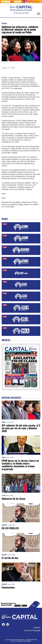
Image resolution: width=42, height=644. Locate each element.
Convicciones (8, 587)
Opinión (4, 525)
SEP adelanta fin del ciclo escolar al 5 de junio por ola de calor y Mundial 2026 (21, 428)
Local (4, 495)
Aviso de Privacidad (32, 630)
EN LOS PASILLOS (10, 528)
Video (4, 422)
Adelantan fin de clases (14, 499)
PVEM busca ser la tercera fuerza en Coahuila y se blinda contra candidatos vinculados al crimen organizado (20, 465)
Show (4, 23)
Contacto (37, 628)
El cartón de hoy (10, 558)
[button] (39, 14)
